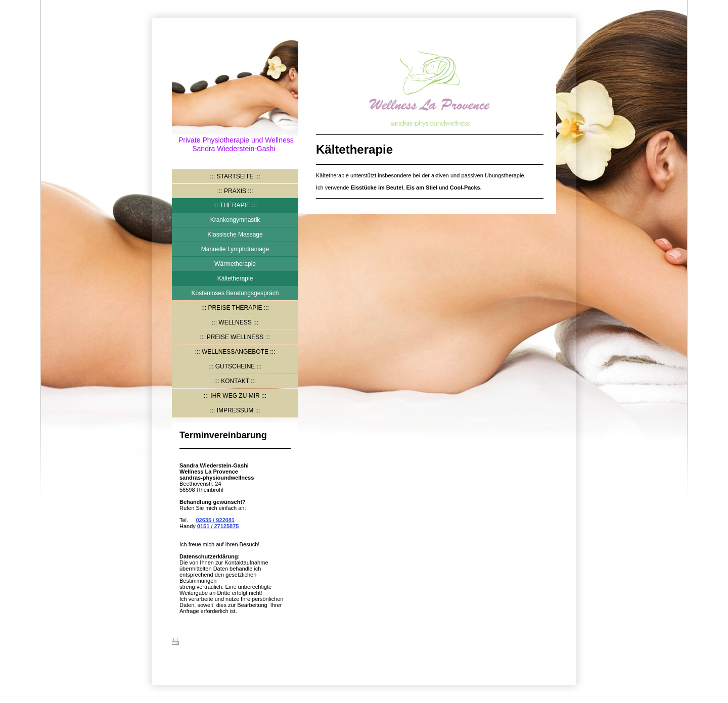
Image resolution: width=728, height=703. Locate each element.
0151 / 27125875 (218, 526)
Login (549, 641)
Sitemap (233, 643)
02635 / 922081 (215, 520)
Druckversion (196, 643)
